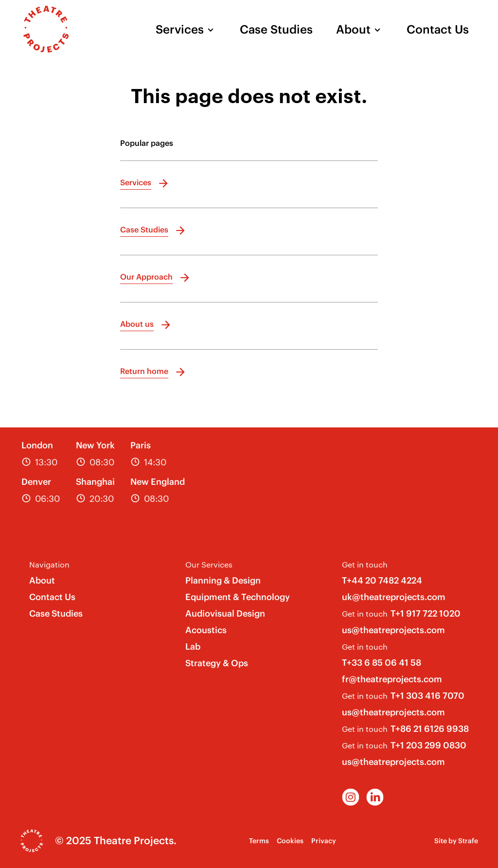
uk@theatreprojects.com (394, 597)
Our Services (209, 564)
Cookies (290, 841)
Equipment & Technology (238, 597)
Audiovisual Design (225, 613)
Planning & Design (223, 580)
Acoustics (206, 630)
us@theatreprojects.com (393, 630)
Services (180, 29)
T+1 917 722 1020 (426, 613)
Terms (259, 841)
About (353, 29)
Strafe (468, 841)
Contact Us (438, 29)
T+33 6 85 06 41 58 (382, 663)
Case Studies (276, 29)
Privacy (324, 841)
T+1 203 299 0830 (428, 745)
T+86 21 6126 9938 (430, 729)
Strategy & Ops (217, 663)
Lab (193, 647)
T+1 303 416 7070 (427, 696)
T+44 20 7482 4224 (382, 580)
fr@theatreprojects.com (392, 679)
